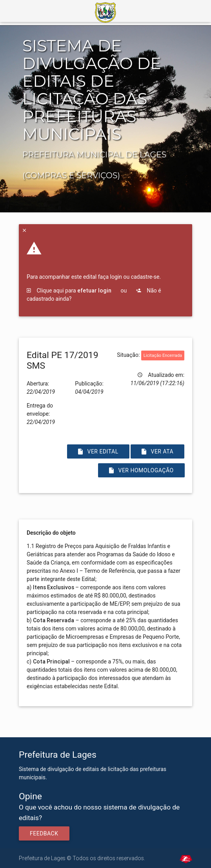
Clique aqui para (69, 291)
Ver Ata (157, 451)
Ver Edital (98, 451)
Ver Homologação (141, 470)
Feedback (44, 833)
